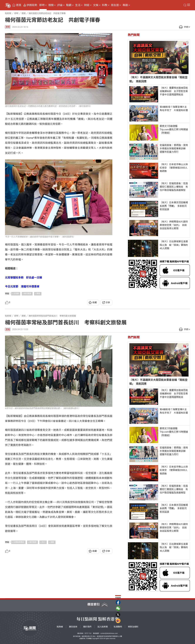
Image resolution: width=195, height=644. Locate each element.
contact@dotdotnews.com (109, 633)
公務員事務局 (19, 542)
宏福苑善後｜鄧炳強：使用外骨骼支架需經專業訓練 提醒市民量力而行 (174, 149)
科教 (105, 5)
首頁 (19, 5)
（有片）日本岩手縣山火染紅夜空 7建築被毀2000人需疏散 (174, 168)
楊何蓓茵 (28, 294)
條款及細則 (133, 627)
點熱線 (60, 627)
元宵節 (16, 294)
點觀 (69, 5)
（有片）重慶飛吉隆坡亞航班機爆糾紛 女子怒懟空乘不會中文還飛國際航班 (174, 91)
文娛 (96, 5)
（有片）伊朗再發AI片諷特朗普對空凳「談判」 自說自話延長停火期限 (174, 225)
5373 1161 (88, 633)
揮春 (38, 294)
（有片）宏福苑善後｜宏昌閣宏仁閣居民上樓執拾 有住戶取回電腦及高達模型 (174, 187)
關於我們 (87, 627)
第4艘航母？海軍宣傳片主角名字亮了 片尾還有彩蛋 (174, 109)
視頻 (51, 5)
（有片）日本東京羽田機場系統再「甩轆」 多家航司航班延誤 (174, 206)
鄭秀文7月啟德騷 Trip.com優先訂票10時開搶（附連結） (174, 129)
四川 (43, 542)
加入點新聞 (103, 627)
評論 (60, 5)
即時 (42, 5)
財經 (87, 5)
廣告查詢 (73, 627)
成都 (52, 542)
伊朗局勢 (32, 5)
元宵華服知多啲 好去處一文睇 (23, 278)
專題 (125, 5)
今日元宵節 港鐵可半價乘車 (22, 286)
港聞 (8, 27)
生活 (78, 5)
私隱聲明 (118, 627)
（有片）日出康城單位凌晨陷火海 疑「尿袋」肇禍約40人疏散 (174, 245)
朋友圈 (115, 5)
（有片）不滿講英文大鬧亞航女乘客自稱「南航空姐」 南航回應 (158, 79)
